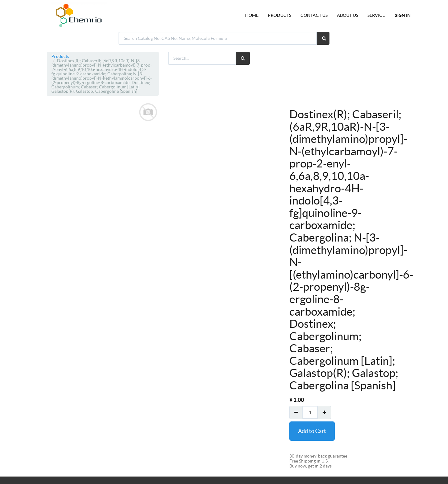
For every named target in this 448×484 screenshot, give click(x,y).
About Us (348, 15)
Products (60, 56)
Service (376, 15)
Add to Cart (312, 431)
